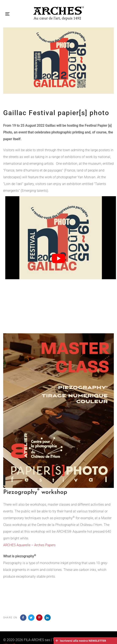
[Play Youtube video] (58, 258)
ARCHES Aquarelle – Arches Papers (29, 545)
